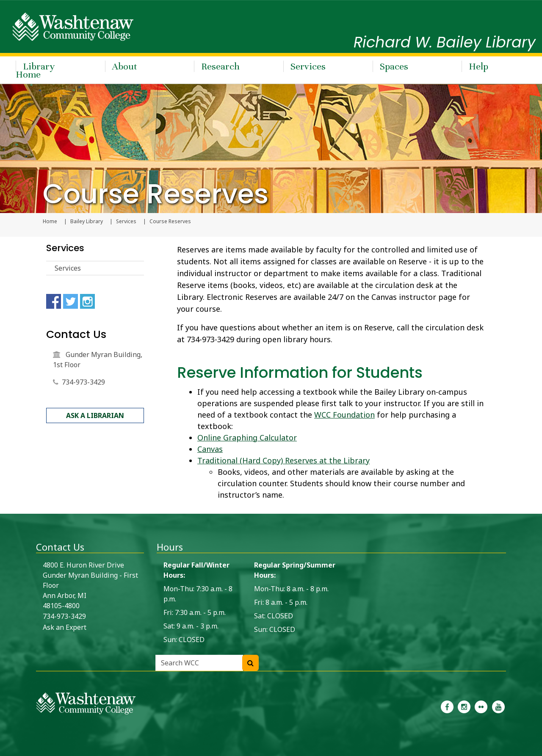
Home (50, 222)
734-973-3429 (83, 382)
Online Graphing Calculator (247, 438)
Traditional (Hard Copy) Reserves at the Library (283, 460)
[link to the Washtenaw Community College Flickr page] (481, 706)
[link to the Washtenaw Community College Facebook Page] (447, 706)
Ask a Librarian (95, 415)
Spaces (394, 66)
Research (220, 66)
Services (308, 66)
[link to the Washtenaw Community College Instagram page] (464, 706)
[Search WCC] (250, 663)
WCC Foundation (344, 415)
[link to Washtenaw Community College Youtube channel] (498, 706)
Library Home (35, 70)
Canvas (210, 449)
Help (478, 66)
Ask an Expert (65, 627)
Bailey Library (87, 222)
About (125, 66)
